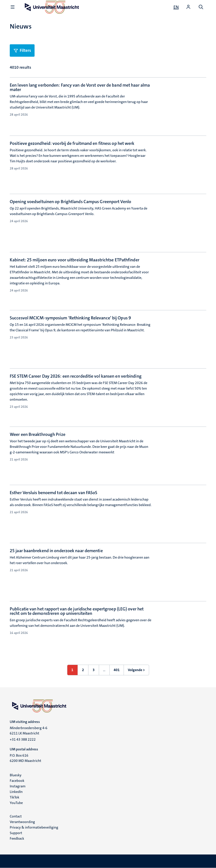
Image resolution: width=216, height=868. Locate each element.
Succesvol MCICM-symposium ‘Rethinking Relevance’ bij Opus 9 (70, 318)
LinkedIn (16, 792)
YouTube (16, 803)
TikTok (15, 797)
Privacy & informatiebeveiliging (34, 827)
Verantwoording (22, 822)
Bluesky (16, 775)
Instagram (18, 786)
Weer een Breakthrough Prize (38, 434)
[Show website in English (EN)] (176, 7)
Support (16, 833)
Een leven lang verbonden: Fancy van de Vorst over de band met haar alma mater (80, 87)
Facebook (17, 781)
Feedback (17, 838)
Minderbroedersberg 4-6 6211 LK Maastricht (29, 731)
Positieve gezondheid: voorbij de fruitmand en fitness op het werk (72, 143)
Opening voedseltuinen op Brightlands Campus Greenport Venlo (70, 202)
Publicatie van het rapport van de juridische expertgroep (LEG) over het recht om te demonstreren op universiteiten (77, 611)
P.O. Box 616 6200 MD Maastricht (25, 758)
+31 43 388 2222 (23, 739)
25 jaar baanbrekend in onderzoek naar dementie (56, 551)
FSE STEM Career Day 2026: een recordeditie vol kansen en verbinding (76, 376)
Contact (16, 816)
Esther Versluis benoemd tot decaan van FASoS (54, 493)
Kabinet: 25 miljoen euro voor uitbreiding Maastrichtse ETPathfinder (75, 260)
